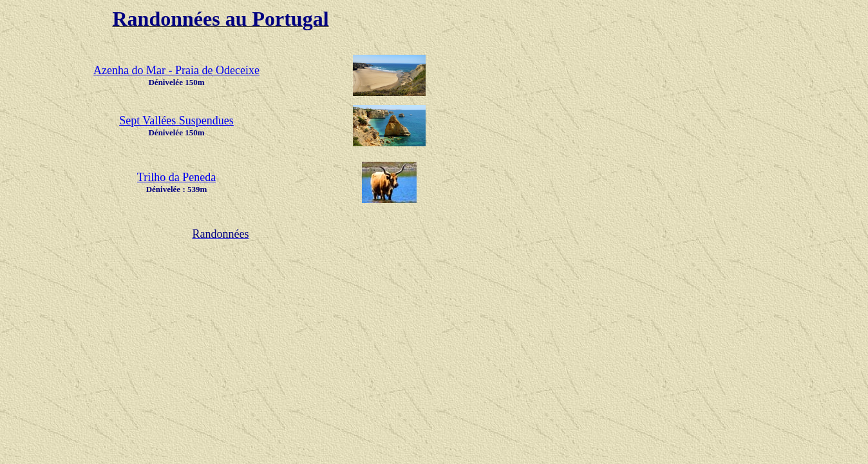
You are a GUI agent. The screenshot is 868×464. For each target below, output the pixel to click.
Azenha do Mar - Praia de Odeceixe (176, 70)
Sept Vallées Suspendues (176, 121)
